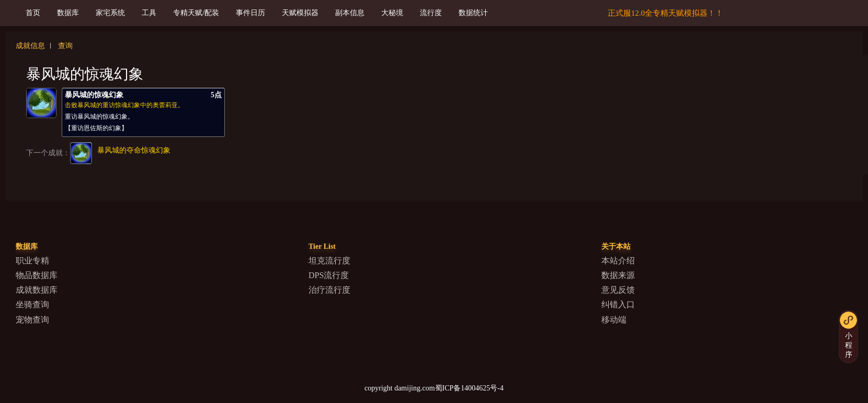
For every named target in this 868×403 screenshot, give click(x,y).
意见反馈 (618, 290)
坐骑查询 (32, 304)
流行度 (431, 13)
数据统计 (473, 13)
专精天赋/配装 (196, 13)
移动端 (614, 320)
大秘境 (392, 13)
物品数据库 (37, 275)
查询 (65, 46)
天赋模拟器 (300, 13)
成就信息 (30, 46)
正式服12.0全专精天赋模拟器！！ (665, 13)
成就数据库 (37, 290)
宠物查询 (32, 320)
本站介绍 (618, 261)
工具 (149, 13)
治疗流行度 (329, 290)
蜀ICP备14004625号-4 (469, 388)
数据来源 (618, 275)
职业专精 (32, 261)
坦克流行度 (329, 261)
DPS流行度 (329, 275)
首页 (33, 13)
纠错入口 (618, 304)
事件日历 (250, 13)
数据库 (68, 13)
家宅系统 (110, 13)
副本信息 (350, 13)
